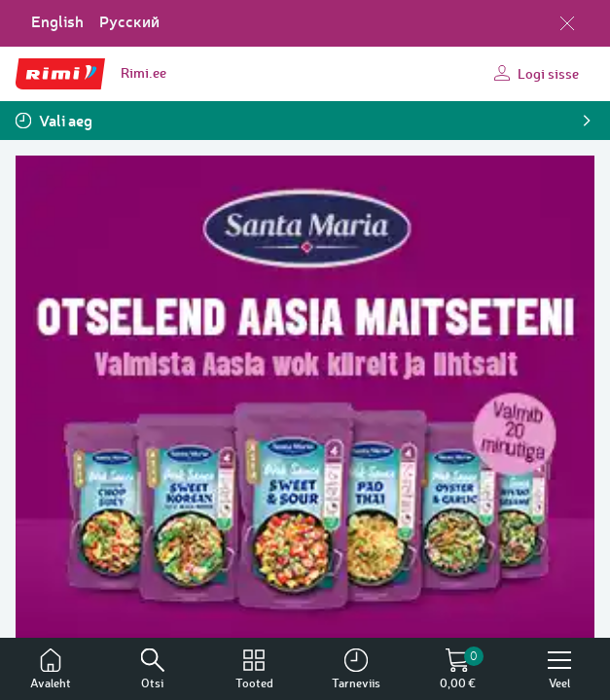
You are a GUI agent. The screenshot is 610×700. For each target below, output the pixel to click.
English (57, 21)
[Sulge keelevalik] (567, 23)
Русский (129, 21)
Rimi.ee (144, 72)
